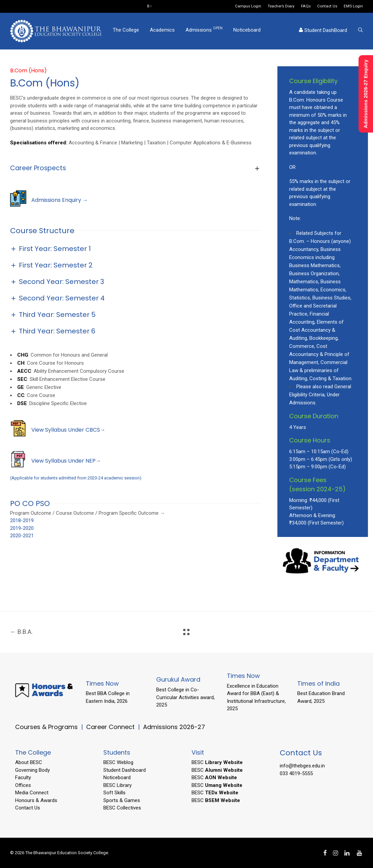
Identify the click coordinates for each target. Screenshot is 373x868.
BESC (217, 762)
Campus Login (248, 6)
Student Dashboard (125, 770)
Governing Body (32, 770)
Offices (23, 785)
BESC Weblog (118, 762)
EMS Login (353, 6)
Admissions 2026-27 (174, 727)
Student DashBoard (323, 32)
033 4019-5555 (296, 773)
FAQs (306, 6)
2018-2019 (22, 520)
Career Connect (111, 727)
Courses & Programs (46, 727)
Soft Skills (114, 793)
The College (126, 31)
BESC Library (117, 785)
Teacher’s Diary (281, 6)
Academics (162, 31)
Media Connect (32, 793)
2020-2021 (22, 536)
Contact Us (327, 6)
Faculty (23, 777)
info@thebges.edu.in (302, 766)
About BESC (29, 762)
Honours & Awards (36, 800)
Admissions (204, 31)
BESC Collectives (122, 808)
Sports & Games (122, 800)
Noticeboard (247, 31)
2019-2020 (22, 528)
